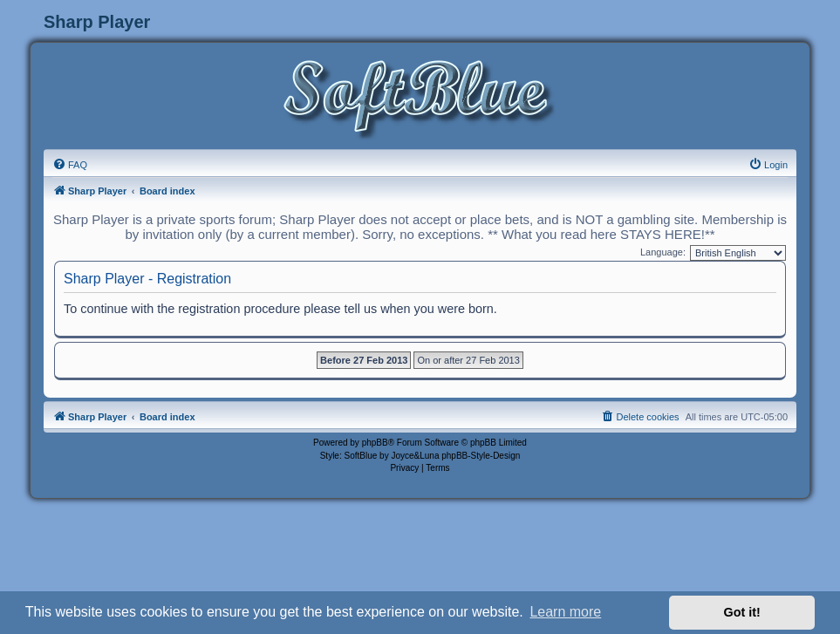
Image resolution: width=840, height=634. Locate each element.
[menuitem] (70, 165)
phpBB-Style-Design (481, 456)
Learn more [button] (565, 612)
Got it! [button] (742, 612)
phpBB (375, 443)
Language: (663, 252)
